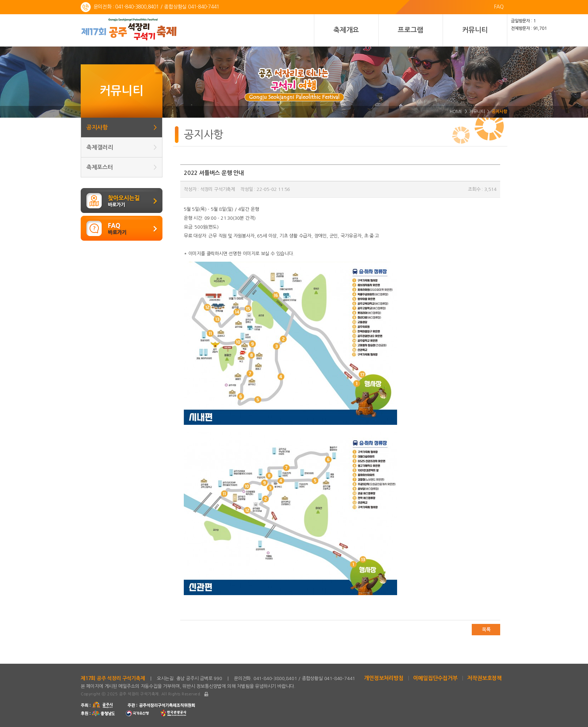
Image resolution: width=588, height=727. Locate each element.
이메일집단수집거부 (435, 678)
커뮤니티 (475, 30)
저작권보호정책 (484, 678)
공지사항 (122, 127)
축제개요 (346, 30)
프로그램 (410, 30)
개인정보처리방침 (384, 678)
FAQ (499, 7)
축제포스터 (122, 167)
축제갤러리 (122, 147)
